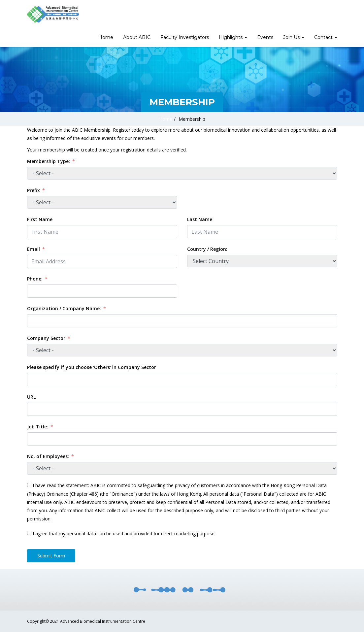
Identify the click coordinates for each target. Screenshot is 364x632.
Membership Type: (49, 161)
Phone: (35, 279)
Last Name (200, 219)
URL (31, 397)
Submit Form (51, 556)
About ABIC (137, 37)
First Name (40, 219)
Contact (326, 37)
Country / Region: (207, 249)
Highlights (233, 37)
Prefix (33, 190)
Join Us (294, 37)
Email (33, 249)
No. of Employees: (48, 456)
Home (106, 37)
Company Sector (46, 338)
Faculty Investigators (185, 37)
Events (265, 37)
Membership (192, 119)
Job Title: (38, 427)
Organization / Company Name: (64, 308)
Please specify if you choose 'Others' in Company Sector (92, 367)
